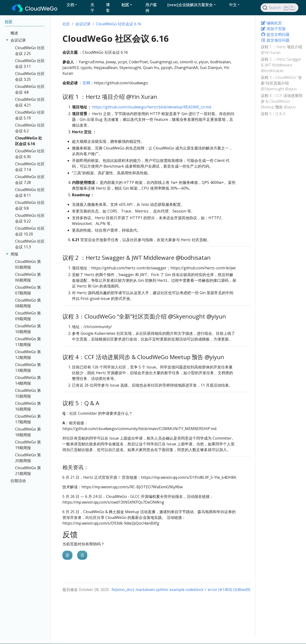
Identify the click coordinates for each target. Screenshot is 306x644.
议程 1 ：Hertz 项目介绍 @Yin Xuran (281, 50)
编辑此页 (271, 23)
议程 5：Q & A (273, 114)
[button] (76, 5)
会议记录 (83, 24)
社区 (66, 24)
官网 (86, 83)
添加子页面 (273, 29)
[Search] (279, 8)
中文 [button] (233, 5)
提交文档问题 (275, 34)
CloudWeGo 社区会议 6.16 (119, 24)
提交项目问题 (275, 40)
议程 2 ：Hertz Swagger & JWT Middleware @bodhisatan (281, 65)
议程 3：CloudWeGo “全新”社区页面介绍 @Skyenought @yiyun (281, 83)
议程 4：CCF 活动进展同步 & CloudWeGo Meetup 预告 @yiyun (282, 101)
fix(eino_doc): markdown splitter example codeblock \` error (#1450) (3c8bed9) (181, 590)
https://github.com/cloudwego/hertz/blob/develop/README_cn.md (152, 107)
